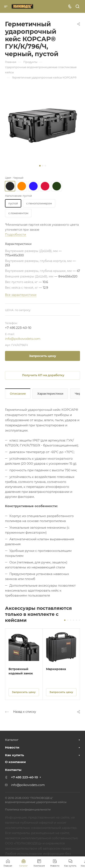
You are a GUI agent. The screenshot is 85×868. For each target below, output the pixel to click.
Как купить (14, 755)
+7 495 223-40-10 (18, 328)
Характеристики (50, 394)
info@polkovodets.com (23, 339)
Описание (18, 394)
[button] (40, 166)
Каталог (12, 740)
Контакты (13, 770)
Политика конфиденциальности (28, 809)
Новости (12, 747)
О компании (15, 762)
